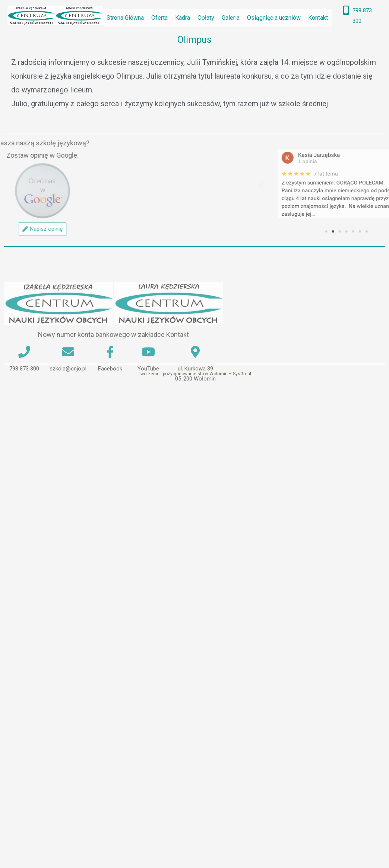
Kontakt (318, 18)
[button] (332, 184)
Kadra (183, 18)
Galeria (231, 18)
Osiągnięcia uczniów (274, 18)
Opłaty (206, 18)
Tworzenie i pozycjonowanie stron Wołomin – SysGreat (195, 381)
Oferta (159, 18)
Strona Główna (125, 18)
